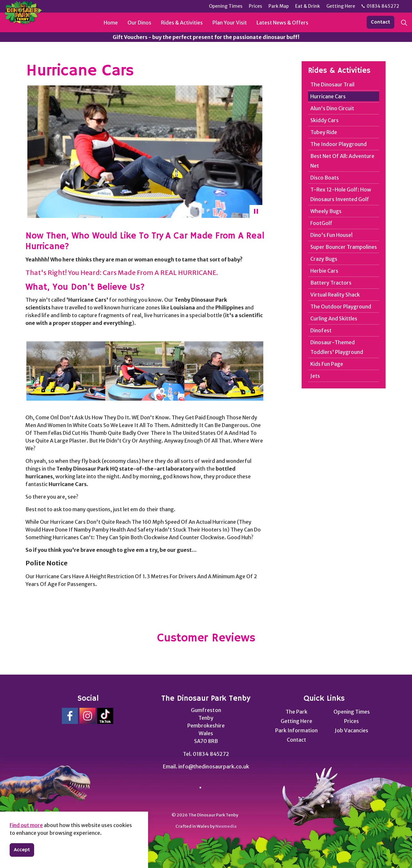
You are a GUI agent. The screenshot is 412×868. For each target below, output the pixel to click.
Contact (380, 22)
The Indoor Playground (338, 144)
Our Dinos (139, 23)
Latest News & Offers (282, 23)
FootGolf (321, 223)
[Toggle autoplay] (256, 211)
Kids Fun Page (327, 364)
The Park (296, 712)
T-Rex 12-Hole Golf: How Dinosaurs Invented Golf (341, 194)
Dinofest (321, 330)
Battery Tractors (331, 283)
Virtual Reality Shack (335, 295)
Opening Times (352, 712)
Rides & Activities (182, 23)
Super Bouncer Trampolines (344, 247)
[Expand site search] (404, 23)
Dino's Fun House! (332, 235)
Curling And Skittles (334, 318)
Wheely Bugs (326, 211)
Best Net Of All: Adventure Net (342, 161)
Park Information (296, 730)
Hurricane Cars (328, 96)
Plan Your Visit (230, 23)
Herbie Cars (324, 271)
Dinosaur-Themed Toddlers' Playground (337, 347)
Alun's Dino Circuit (332, 108)
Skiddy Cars (324, 120)
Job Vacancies (351, 730)
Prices (351, 721)
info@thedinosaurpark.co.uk (214, 766)
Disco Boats (325, 178)
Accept (22, 850)
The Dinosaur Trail (332, 84)
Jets (315, 376)
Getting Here (296, 721)
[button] (66, 371)
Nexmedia (226, 826)
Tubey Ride (324, 132)
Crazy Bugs (324, 259)
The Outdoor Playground (341, 307)
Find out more (26, 825)
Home (111, 23)
